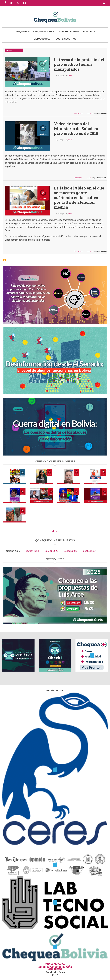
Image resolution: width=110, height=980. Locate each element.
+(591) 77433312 (55, 969)
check (70, 76)
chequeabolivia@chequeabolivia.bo (55, 966)
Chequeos (21, 31)
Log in (89, 114)
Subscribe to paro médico (5, 260)
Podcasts (89, 31)
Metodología (42, 39)
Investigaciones (69, 31)
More (54, 531)
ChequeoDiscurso (44, 31)
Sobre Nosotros (66, 39)
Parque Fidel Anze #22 (55, 963)
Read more (79, 114)
